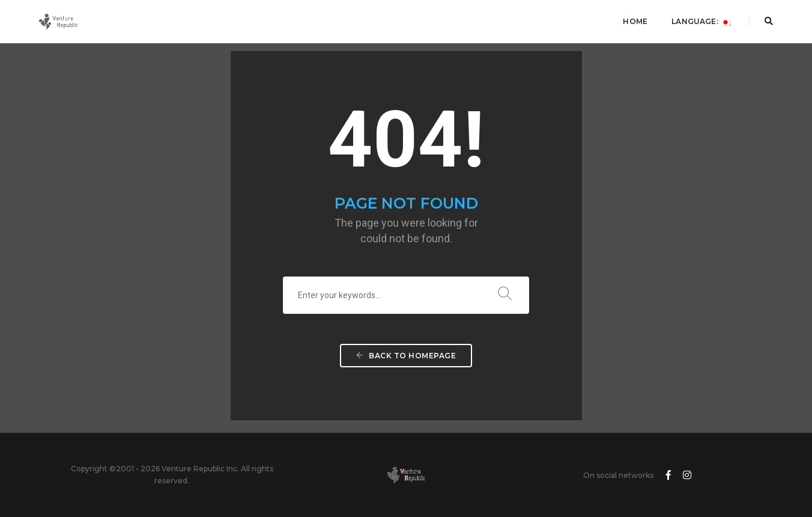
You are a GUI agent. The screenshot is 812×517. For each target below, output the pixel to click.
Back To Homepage (406, 356)
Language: (701, 21)
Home (635, 21)
